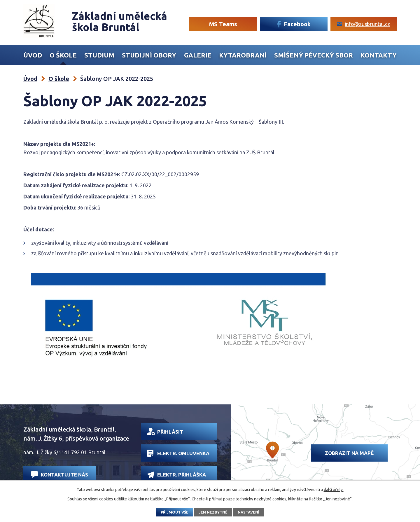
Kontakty (379, 55)
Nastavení (249, 512)
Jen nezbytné (213, 512)
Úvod (33, 55)
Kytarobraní (243, 55)
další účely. (334, 490)
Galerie (198, 55)
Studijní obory (149, 55)
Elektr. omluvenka (178, 453)
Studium (99, 55)
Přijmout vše (175, 512)
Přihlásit (165, 432)
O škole (63, 55)
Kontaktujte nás (60, 475)
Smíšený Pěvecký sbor (314, 55)
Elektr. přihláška (177, 475)
